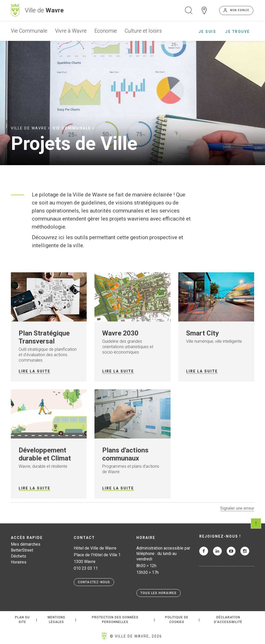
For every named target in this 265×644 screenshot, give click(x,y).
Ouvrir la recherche (189, 10)
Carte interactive (204, 10)
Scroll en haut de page (256, 523)
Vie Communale (29, 31)
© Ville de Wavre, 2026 (136, 636)
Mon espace (240, 10)
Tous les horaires (159, 593)
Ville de (44, 10)
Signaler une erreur (237, 508)
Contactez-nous (94, 582)
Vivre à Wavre (71, 31)
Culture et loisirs (143, 31)
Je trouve (238, 32)
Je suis (207, 32)
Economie (106, 31)
